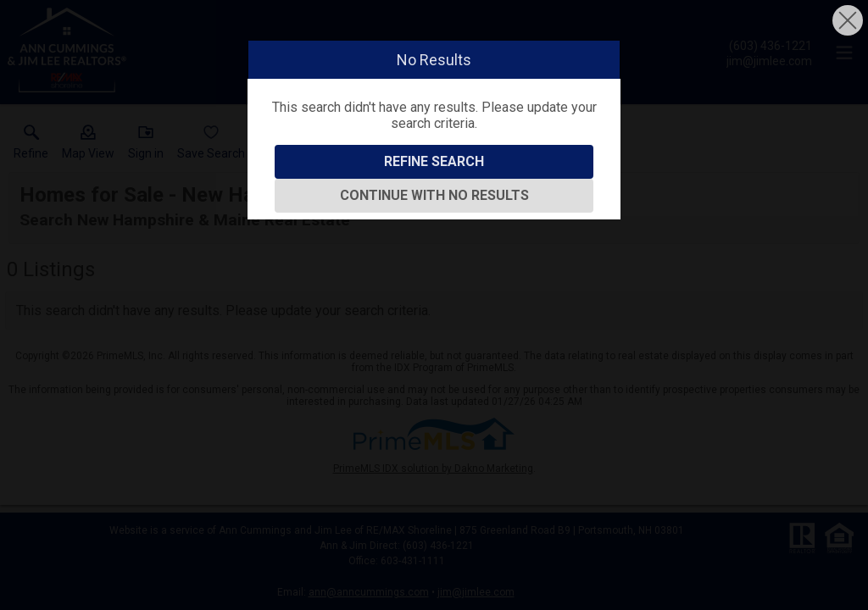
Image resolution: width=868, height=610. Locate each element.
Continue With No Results (434, 195)
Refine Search (434, 161)
